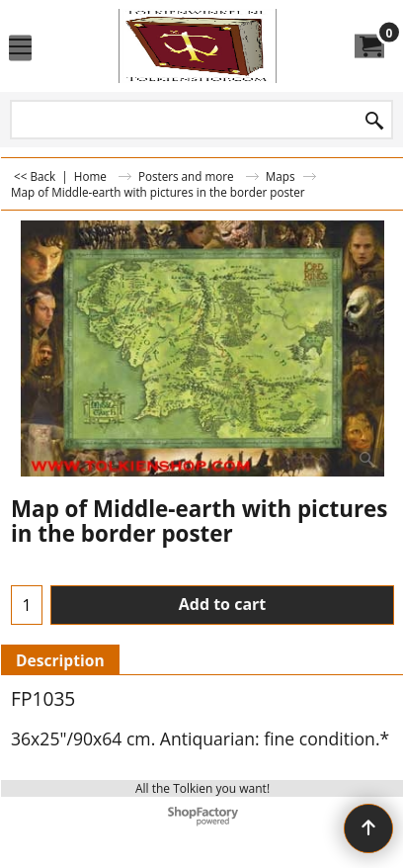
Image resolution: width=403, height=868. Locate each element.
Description (60, 660)
